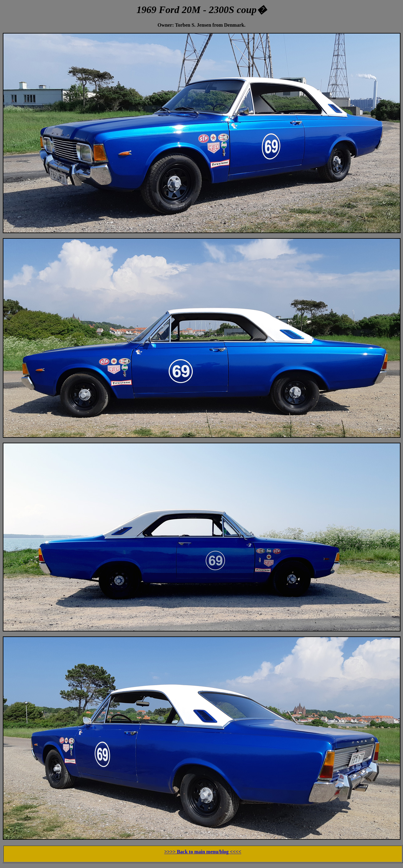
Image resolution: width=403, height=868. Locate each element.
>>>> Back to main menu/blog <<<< (203, 852)
